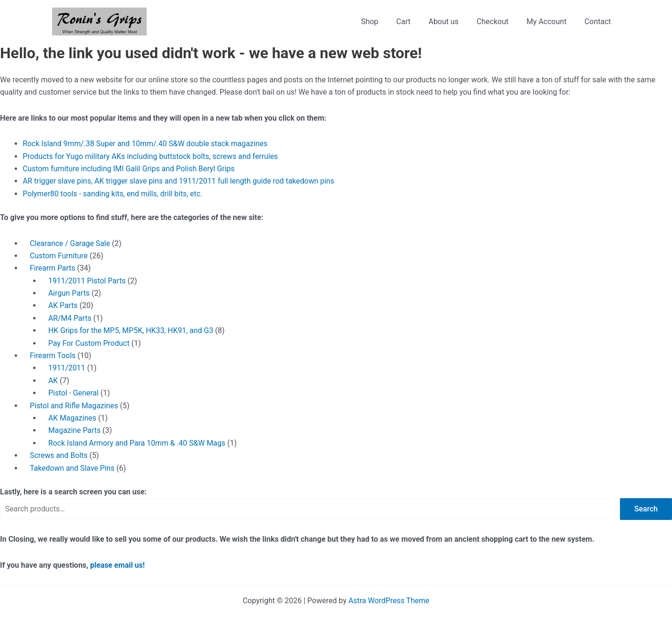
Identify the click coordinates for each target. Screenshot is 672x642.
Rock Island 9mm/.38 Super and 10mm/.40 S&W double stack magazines (146, 144)
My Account (551, 22)
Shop (385, 22)
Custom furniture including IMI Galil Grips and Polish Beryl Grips (129, 169)
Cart (416, 22)
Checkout (500, 22)
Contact (599, 22)
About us (453, 22)
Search (646, 509)
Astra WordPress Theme (389, 601)
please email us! (118, 565)
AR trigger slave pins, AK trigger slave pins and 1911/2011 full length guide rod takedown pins (180, 181)
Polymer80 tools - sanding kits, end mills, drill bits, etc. (113, 194)
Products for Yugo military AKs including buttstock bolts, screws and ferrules (151, 156)
